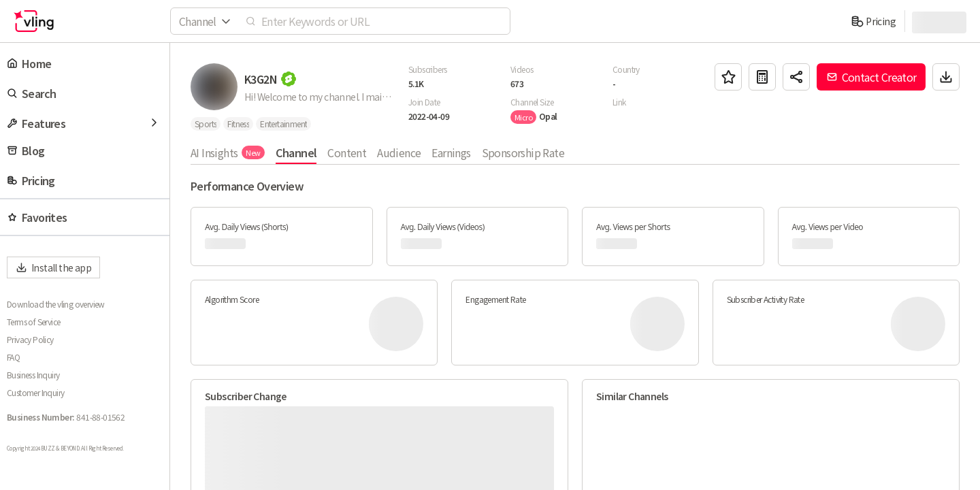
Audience (399, 152)
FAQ (13, 357)
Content (347, 152)
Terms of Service (33, 322)
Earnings (451, 152)
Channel (296, 152)
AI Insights (228, 152)
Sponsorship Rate (523, 152)
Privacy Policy (30, 340)
